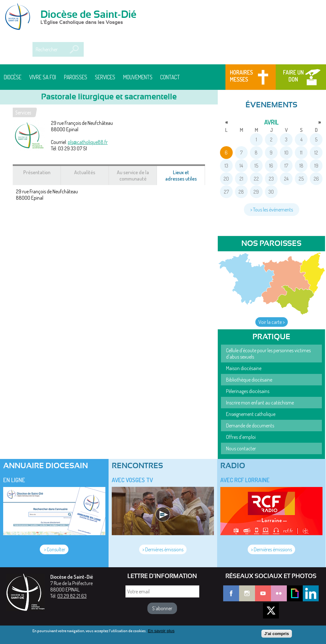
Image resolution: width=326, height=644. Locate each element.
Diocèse (13, 77)
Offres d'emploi (241, 437)
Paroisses (76, 77)
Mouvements (138, 77)
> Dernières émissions (163, 549)
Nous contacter (241, 448)
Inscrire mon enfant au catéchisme (260, 403)
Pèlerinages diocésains (248, 391)
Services (105, 77)
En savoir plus (161, 632)
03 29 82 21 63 (72, 596)
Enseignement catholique (251, 414)
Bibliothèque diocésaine (249, 380)
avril (271, 122)
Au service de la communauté (133, 175)
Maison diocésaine (244, 368)
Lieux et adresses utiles (185, 177)
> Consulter (54, 549)
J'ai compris (276, 635)
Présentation (37, 172)
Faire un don (293, 76)
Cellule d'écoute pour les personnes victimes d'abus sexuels (268, 354)
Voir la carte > (272, 322)
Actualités (85, 172)
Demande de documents (250, 426)
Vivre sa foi (43, 77)
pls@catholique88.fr (88, 142)
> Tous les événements (272, 210)
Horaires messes (241, 76)
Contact (170, 77)
